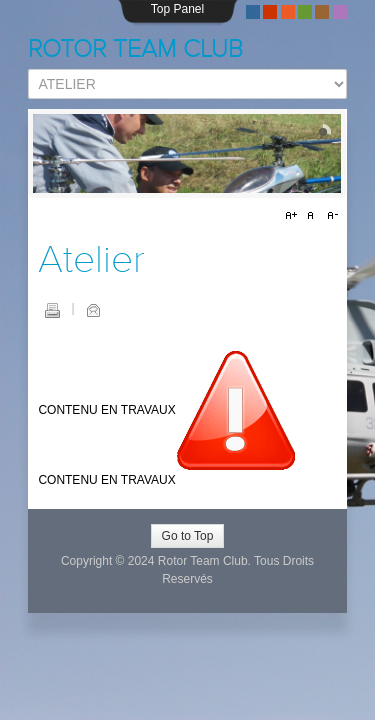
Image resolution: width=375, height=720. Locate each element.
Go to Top (188, 536)
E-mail (93, 310)
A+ (294, 216)
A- (330, 216)
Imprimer (52, 310)
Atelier (91, 260)
